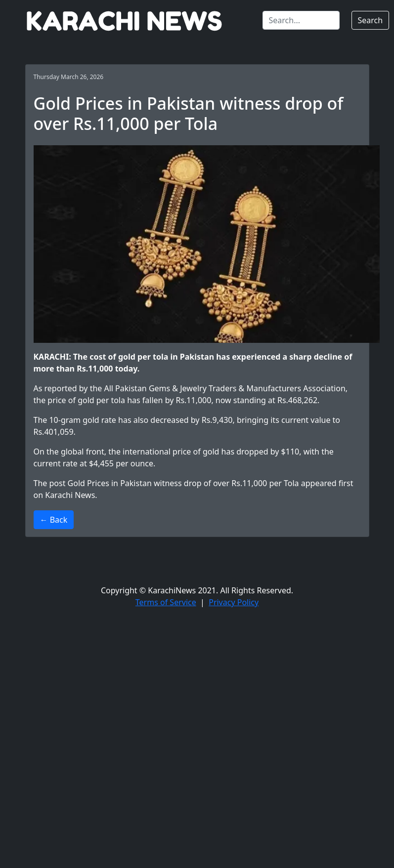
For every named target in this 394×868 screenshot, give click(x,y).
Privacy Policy (234, 602)
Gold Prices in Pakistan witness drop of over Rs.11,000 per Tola (183, 483)
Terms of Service (166, 602)
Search (371, 20)
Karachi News (70, 495)
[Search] (301, 20)
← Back (54, 520)
